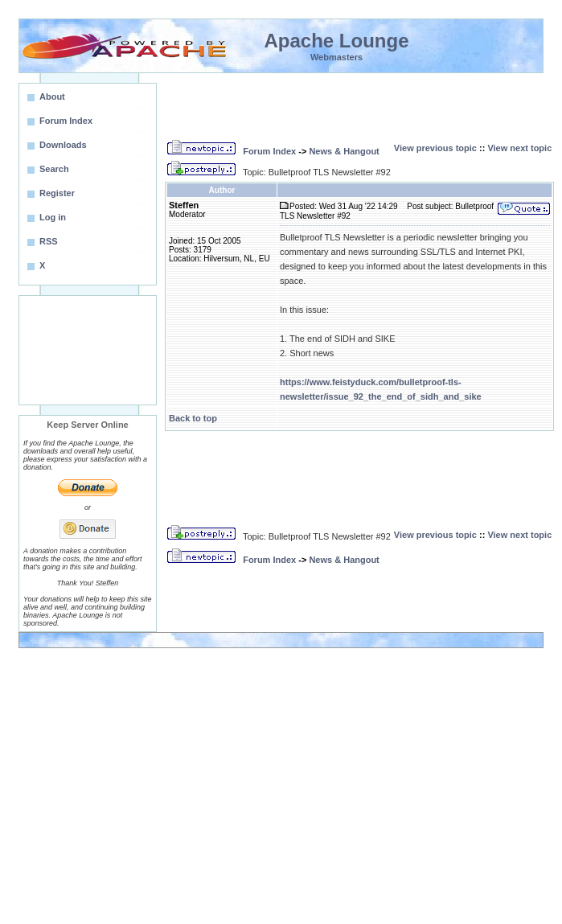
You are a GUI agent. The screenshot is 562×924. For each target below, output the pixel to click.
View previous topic (435, 148)
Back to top (193, 418)
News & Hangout (344, 151)
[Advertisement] (88, 350)
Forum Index (269, 151)
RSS (49, 241)
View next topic (519, 148)
